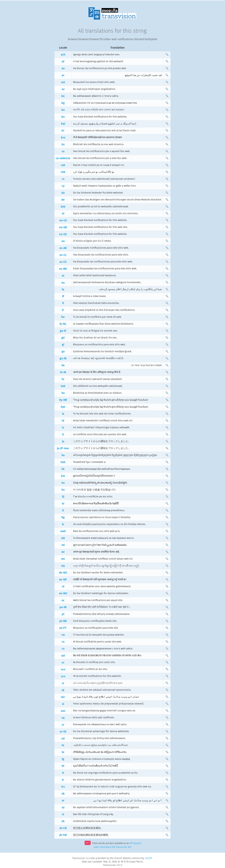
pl (63, 614)
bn (63, 110)
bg (63, 103)
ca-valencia (63, 158)
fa (63, 290)
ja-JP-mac (63, 448)
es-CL (63, 255)
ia (63, 414)
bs (63, 144)
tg (63, 759)
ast (63, 82)
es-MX (63, 269)
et (63, 276)
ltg (63, 517)
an (63, 68)
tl (63, 773)
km (63, 476)
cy (63, 186)
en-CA (63, 220)
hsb (63, 386)
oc (63, 600)
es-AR (63, 248)
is (63, 428)
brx (63, 138)
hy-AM (63, 400)
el (63, 214)
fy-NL (63, 324)
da (63, 193)
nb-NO (63, 573)
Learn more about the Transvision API (112, 847)
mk (63, 538)
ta (63, 745)
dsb (63, 207)
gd (63, 338)
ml (63, 545)
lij (63, 497)
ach (63, 55)
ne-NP (63, 580)
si (63, 683)
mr (63, 552)
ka (63, 455)
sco (63, 676)
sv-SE (63, 732)
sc (63, 663)
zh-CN (63, 828)
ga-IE (63, 331)
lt (63, 510)
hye (63, 407)
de (63, 200)
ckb (63, 172)
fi (63, 303)
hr (63, 379)
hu (63, 393)
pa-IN (63, 607)
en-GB (63, 227)
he (63, 365)
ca (63, 151)
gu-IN (63, 358)
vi (63, 814)
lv (63, 524)
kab (63, 462)
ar (63, 75)
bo (63, 117)
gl (63, 345)
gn (63, 352)
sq (63, 718)
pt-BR (63, 621)
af (63, 62)
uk (63, 794)
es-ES (63, 262)
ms (63, 559)
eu (63, 283)
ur (63, 801)
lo (63, 504)
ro (63, 642)
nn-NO (63, 593)
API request (135, 843)
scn (63, 669)
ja (63, 441)
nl (63, 587)
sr (63, 725)
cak (63, 165)
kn (63, 483)
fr (63, 310)
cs (63, 179)
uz (63, 807)
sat (63, 656)
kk (63, 469)
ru (63, 649)
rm (63, 635)
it (63, 434)
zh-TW (63, 835)
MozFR (149, 858)
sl (63, 704)
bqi (63, 124)
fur (63, 317)
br (63, 131)
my (63, 566)
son (63, 711)
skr (63, 697)
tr (63, 780)
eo (63, 241)
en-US (63, 234)
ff (63, 296)
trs (63, 787)
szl (63, 739)
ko (63, 490)
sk (63, 690)
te (63, 752)
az (63, 89)
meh (63, 531)
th (63, 766)
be (63, 96)
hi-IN (63, 372)
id (63, 421)
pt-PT (63, 628)
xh (63, 821)
